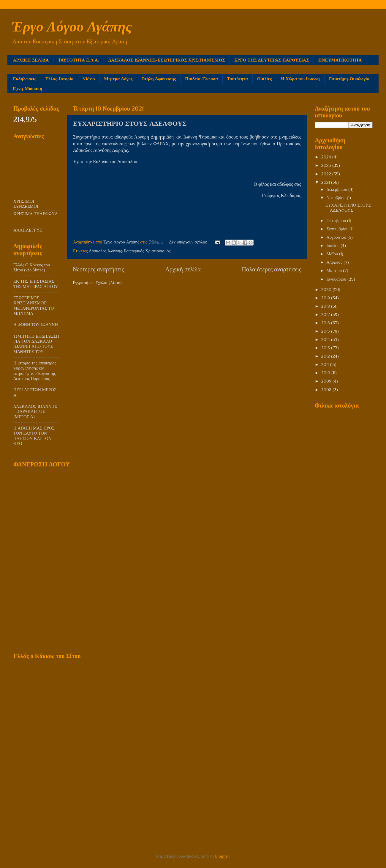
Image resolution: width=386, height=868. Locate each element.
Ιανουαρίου (337, 279)
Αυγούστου (337, 237)
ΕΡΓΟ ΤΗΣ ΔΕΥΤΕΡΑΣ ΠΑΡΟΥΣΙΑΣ (272, 60)
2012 (326, 356)
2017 (326, 315)
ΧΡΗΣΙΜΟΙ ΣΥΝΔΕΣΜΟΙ (26, 204)
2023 (327, 165)
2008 (327, 390)
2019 (326, 298)
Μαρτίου (335, 271)
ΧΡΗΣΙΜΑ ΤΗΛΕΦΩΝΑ (36, 214)
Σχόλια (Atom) (109, 283)
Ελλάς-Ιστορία (60, 79)
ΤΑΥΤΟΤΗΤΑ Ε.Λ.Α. (78, 60)
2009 (327, 381)
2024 (327, 157)
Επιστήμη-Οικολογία (349, 79)
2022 (327, 174)
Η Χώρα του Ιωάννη (300, 79)
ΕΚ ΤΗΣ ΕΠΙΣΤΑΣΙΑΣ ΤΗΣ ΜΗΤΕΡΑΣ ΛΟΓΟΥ (36, 284)
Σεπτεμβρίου (338, 229)
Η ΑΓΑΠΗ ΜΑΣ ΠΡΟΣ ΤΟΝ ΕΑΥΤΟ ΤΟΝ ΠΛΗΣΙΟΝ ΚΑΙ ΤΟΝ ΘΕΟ (34, 436)
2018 (326, 306)
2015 (326, 331)
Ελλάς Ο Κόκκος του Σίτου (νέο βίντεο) (32, 267)
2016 (326, 323)
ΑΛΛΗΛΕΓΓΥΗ (28, 230)
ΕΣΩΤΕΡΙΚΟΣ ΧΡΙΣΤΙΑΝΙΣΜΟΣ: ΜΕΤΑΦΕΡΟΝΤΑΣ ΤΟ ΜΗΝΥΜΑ (34, 306)
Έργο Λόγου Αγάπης (72, 27)
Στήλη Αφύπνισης (159, 79)
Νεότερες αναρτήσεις (98, 269)
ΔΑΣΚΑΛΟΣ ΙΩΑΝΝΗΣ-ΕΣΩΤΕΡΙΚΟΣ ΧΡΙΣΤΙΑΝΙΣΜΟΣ (167, 60)
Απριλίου (335, 262)
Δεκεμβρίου (337, 189)
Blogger (222, 856)
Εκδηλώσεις (25, 79)
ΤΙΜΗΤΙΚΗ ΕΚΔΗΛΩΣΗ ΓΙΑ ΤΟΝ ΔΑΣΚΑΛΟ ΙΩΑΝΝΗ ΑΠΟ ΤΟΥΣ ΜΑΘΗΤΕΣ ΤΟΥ (36, 344)
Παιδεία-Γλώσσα (201, 79)
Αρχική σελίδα (183, 269)
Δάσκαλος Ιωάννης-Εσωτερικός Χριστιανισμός (130, 251)
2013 (326, 348)
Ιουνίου (334, 246)
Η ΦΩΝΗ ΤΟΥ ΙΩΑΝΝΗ (36, 325)
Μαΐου (333, 254)
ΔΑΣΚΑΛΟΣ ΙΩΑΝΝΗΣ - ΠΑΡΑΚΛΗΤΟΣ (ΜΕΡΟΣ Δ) (35, 412)
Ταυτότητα (238, 79)
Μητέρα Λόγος (118, 79)
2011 (326, 364)
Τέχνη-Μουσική (27, 88)
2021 (326, 182)
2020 (327, 290)
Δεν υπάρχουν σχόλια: (189, 242)
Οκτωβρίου (337, 221)
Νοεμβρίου (337, 198)
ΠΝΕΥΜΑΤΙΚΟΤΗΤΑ (340, 60)
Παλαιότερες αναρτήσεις (272, 269)
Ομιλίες (265, 79)
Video (89, 79)
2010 (326, 373)
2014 (326, 339)
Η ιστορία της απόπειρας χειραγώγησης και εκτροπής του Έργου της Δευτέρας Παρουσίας (35, 371)
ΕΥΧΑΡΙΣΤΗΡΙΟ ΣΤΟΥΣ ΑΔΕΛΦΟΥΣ (130, 124)
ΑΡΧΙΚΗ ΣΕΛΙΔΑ (31, 60)
